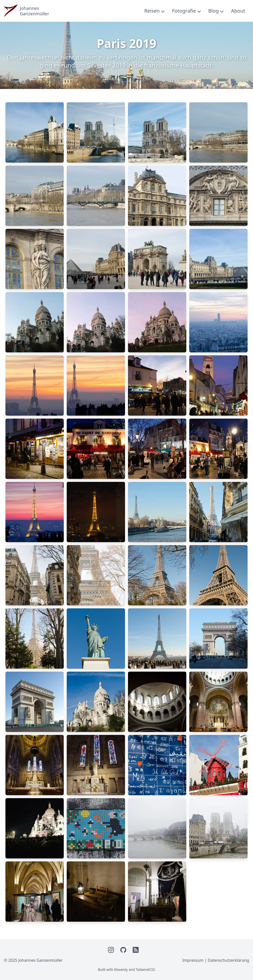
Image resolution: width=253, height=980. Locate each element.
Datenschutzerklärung (228, 960)
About (238, 11)
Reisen (152, 11)
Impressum (193, 960)
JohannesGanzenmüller (34, 11)
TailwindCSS (146, 969)
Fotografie (184, 11)
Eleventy (121, 969)
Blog (214, 11)
